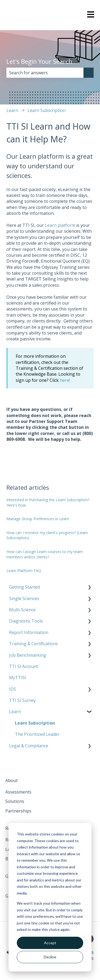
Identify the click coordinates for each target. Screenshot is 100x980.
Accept (50, 943)
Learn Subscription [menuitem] (35, 723)
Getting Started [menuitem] (24, 587)
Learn (12, 110)
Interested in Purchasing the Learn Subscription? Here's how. (48, 502)
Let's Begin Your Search (39, 61)
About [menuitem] (11, 780)
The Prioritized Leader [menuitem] (37, 734)
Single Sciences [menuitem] (24, 598)
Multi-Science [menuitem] (22, 610)
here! (65, 380)
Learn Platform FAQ (24, 571)
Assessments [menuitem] (18, 792)
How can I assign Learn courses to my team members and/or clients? (45, 554)
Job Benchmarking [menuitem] (28, 655)
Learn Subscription (47, 110)
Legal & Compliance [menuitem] (29, 746)
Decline (50, 957)
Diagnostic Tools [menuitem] (26, 621)
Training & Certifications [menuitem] (33, 644)
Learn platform (60, 225)
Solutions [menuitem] (15, 801)
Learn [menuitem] (15, 711)
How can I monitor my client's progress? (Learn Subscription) (47, 535)
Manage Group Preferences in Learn (38, 519)
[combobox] (45, 73)
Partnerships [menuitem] (18, 811)
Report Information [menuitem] (29, 632)
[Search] (89, 73)
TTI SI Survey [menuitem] (22, 700)
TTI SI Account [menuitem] (24, 666)
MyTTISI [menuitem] (18, 678)
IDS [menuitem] (13, 689)
